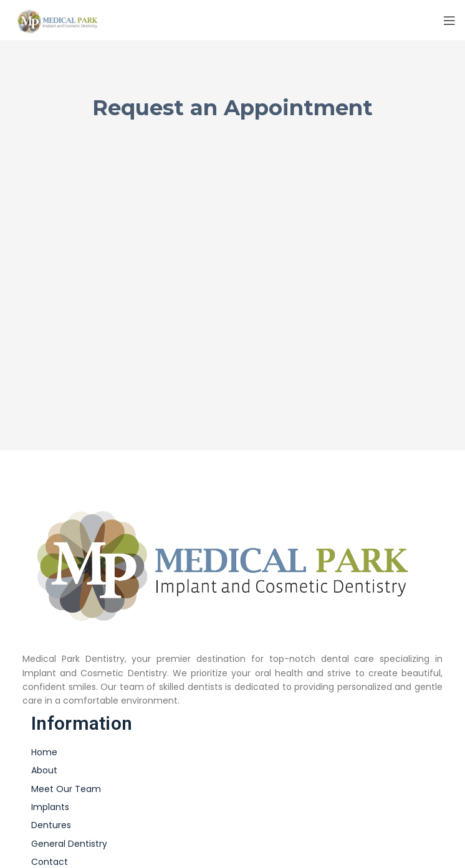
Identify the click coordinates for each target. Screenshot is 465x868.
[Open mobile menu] (449, 21)
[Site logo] (60, 20)
